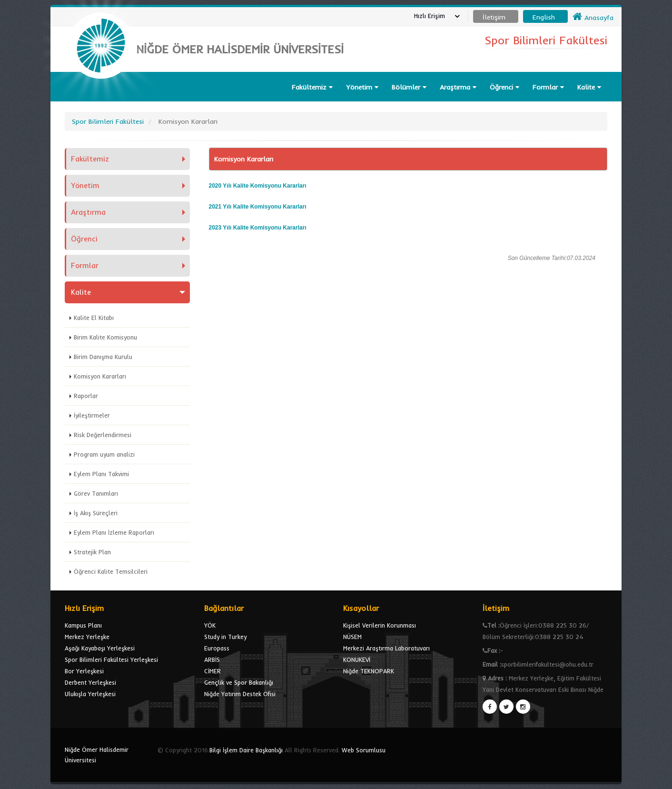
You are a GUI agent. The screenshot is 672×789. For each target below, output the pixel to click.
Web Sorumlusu (364, 750)
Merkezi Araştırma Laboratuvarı (386, 648)
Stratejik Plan (92, 552)
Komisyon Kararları (100, 376)
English (544, 17)
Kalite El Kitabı (94, 318)
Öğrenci (504, 87)
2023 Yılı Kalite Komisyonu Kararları (258, 228)
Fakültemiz (312, 87)
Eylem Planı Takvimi (101, 474)
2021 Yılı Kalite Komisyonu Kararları (258, 207)
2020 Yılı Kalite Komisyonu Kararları (258, 186)
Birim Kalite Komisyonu (105, 337)
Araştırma (458, 87)
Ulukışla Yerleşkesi (90, 694)
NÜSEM (352, 637)
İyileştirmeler (92, 415)
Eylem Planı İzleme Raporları (114, 532)
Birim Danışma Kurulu (103, 357)
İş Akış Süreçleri (96, 513)
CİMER (212, 671)
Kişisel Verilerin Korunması (380, 625)
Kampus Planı (83, 625)
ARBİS (212, 659)
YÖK (210, 625)
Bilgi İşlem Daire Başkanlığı (246, 750)
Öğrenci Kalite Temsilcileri (111, 571)
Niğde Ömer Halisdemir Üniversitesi (97, 755)
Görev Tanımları (96, 493)
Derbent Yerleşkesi (90, 682)
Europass (217, 648)
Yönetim (362, 87)
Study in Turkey (225, 637)
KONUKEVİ (357, 659)
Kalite (589, 87)
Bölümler (409, 87)
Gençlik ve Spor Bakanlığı (239, 682)
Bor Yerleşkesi (84, 671)
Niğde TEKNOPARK (369, 671)
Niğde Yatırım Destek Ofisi (240, 694)
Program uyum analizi (104, 454)
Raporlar (86, 396)
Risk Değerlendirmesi (103, 435)
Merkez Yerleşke (87, 637)
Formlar (548, 87)
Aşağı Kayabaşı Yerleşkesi (100, 648)
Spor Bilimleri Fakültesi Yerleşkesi (111, 659)
